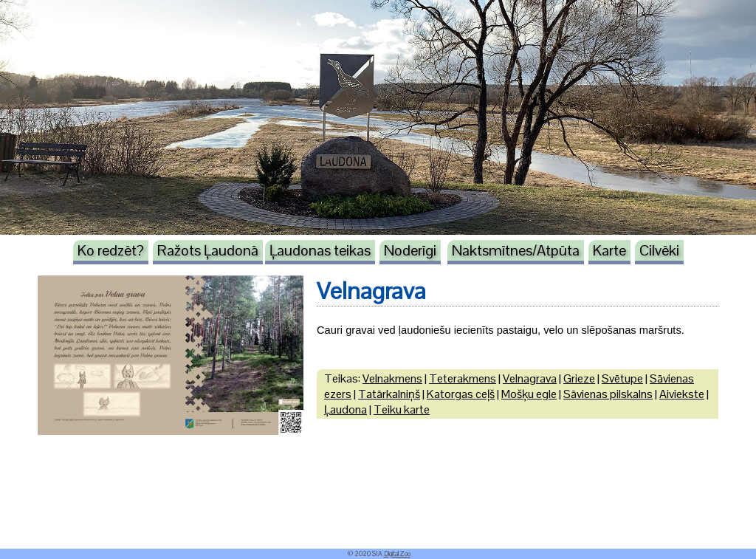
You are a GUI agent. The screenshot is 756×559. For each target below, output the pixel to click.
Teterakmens (463, 378)
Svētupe (622, 378)
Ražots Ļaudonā (208, 250)
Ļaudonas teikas (320, 250)
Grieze (579, 378)
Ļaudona (346, 409)
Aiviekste (682, 394)
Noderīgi (410, 250)
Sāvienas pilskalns (608, 394)
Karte (609, 250)
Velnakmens (392, 378)
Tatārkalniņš (389, 394)
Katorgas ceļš (461, 394)
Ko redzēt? (111, 250)
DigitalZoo (397, 554)
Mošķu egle (529, 394)
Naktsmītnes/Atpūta (516, 250)
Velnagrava (530, 378)
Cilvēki (659, 250)
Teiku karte (402, 409)
